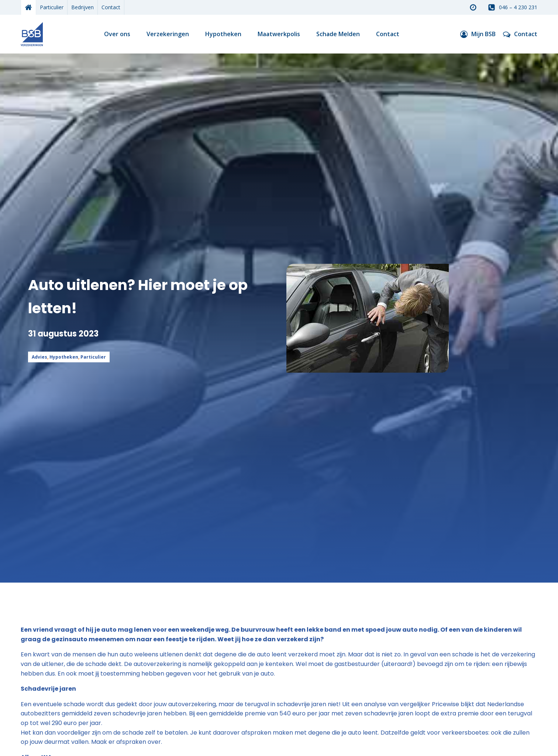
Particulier (52, 7)
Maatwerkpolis (279, 34)
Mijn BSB (483, 34)
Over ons (117, 34)
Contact (111, 7)
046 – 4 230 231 (518, 7)
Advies (39, 357)
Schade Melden (338, 34)
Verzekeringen (168, 34)
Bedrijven (82, 7)
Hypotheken (223, 34)
